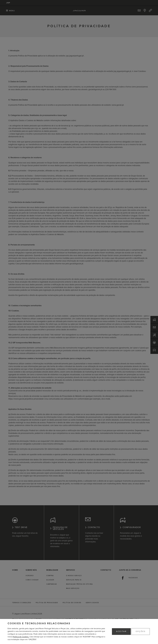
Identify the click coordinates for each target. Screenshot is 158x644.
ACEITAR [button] (121, 631)
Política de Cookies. (21, 637)
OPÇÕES (141, 631)
